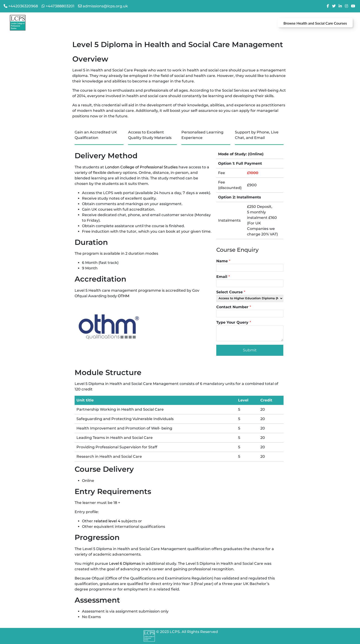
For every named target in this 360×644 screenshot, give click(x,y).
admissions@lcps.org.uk (105, 6)
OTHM (124, 296)
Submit (250, 350)
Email (223, 277)
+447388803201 (60, 6)
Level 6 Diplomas (125, 563)
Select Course (231, 292)
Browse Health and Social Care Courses (315, 23)
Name (223, 261)
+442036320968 (23, 6)
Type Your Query (234, 322)
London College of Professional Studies (141, 167)
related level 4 (107, 521)
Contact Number (234, 307)
